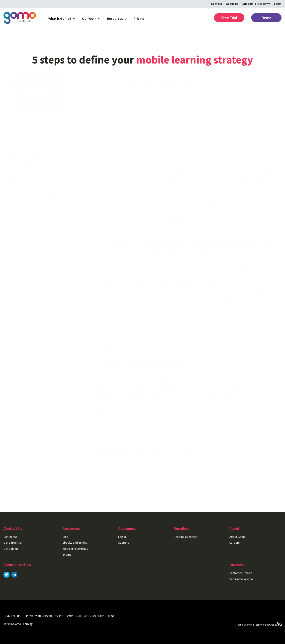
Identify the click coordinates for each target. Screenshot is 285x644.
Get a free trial (163, 479)
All (9, 151)
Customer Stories (241, 573)
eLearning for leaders (149, 39)
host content (174, 301)
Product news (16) (21, 158)
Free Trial (229, 18)
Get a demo (11, 549)
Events (67, 554)
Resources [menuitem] (115, 18)
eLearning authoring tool (117, 313)
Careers (235, 543)
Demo (266, 18)
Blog (123, 39)
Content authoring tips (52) (28, 165)
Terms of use (13, 616)
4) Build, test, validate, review (132, 149)
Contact (216, 4)
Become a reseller (186, 537)
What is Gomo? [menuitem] (60, 18)
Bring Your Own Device (115, 275)
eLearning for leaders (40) (26, 171)
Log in (122, 537)
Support (248, 4)
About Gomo (237, 537)
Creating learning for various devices (127, 177)
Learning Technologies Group (263, 625)
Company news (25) (22, 184)
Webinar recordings (75, 549)
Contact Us (11, 537)
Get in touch (120, 479)
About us (232, 4)
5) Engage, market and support (133, 157)
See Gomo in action (242, 579)
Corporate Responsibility (86, 616)
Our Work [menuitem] (89, 18)
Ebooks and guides (75, 543)
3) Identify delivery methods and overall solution (148, 141)
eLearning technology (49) (27, 178)
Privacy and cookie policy (45, 616)
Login (278, 4)
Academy (264, 4)
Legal (112, 616)
